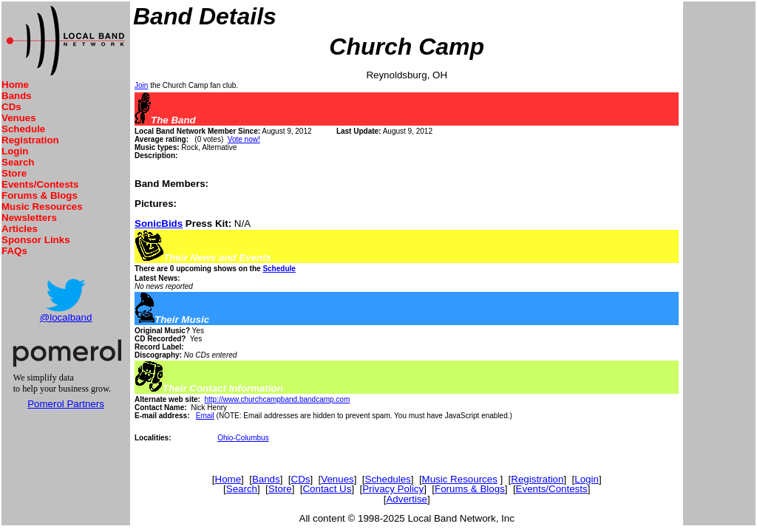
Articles (20, 229)
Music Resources (42, 207)
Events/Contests (40, 184)
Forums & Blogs (40, 195)
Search (18, 162)
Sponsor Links (36, 240)
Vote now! (244, 139)
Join (141, 85)
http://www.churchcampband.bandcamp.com (277, 399)
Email (205, 416)
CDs (11, 107)
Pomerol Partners (66, 404)
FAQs (14, 251)
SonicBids (159, 224)
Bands (17, 96)
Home (15, 85)
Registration (30, 140)
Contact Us (327, 489)
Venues (19, 118)
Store (14, 173)
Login (15, 151)
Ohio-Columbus (243, 438)
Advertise (407, 499)
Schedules (388, 479)
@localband (66, 317)
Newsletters (29, 218)
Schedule (23, 129)
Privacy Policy (393, 489)
